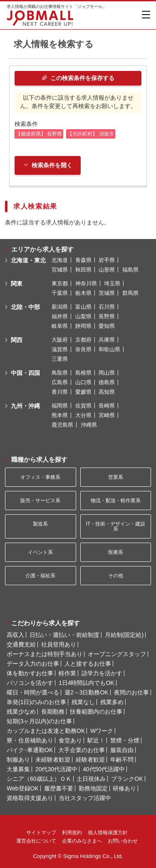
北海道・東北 (28, 260)
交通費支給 (21, 644)
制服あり (18, 760)
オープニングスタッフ (117, 654)
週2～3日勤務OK (87, 692)
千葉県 (60, 293)
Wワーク (102, 731)
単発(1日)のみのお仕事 (36, 702)
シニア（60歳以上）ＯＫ (39, 779)
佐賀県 (83, 406)
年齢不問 (122, 760)
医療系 (116, 552)
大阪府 (60, 340)
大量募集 (18, 769)
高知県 (107, 392)
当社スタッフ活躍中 (85, 798)
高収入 (15, 635)
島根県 (83, 373)
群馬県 (130, 293)
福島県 (130, 270)
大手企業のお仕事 (82, 750)
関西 (17, 340)
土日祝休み (91, 779)
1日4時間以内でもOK (87, 683)
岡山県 (107, 373)
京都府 (83, 340)
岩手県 (107, 260)
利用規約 (72, 833)
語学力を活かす (102, 673)
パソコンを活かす (30, 683)
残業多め (112, 702)
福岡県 (60, 406)
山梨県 (83, 316)
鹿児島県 (62, 425)
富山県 (83, 307)
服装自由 (122, 750)
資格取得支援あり (30, 798)
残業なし (83, 702)
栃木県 (83, 293)
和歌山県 (109, 349)
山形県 (107, 270)
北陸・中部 (25, 307)
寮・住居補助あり (30, 740)
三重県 (60, 359)
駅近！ (96, 740)
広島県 (60, 382)
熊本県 (60, 415)
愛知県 (107, 326)
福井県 (60, 316)
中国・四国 (25, 373)
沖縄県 (89, 425)
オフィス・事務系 (40, 477)
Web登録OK (23, 788)
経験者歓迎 (90, 760)
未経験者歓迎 (53, 760)
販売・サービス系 (40, 501)
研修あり (124, 788)
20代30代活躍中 (56, 769)
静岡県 (83, 326)
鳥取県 (60, 373)
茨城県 (107, 293)
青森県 (83, 260)
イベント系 (40, 552)
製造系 (40, 524)
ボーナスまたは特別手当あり (45, 654)
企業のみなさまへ (82, 841)
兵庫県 (107, 340)
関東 (17, 284)
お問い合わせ (123, 841)
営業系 (116, 477)
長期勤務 (53, 712)
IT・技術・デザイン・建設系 (115, 526)
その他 (116, 576)
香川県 (60, 392)
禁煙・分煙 (125, 740)
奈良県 (83, 349)
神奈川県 (86, 283)
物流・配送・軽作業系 (116, 501)
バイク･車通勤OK (30, 750)
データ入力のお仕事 (33, 664)
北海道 (60, 260)
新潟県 (60, 307)
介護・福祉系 (40, 576)
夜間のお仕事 (131, 692)
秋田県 (83, 270)
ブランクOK (127, 779)
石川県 (107, 307)
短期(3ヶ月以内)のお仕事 (39, 721)
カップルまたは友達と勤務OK (46, 731)
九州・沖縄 (25, 406)
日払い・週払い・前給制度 (64, 635)
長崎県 (107, 406)
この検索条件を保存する (78, 78)
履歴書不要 (59, 788)
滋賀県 (60, 349)
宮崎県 (107, 415)
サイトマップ (41, 833)
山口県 (83, 382)
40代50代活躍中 (104, 769)
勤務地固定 (93, 788)
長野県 (107, 316)
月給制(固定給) (124, 635)
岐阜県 (60, 326)
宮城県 (60, 270)
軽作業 (67, 673)
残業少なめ (21, 712)
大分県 (83, 415)
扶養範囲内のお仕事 (96, 712)
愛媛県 (83, 392)
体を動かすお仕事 (30, 673)
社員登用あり (59, 644)
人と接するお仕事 (88, 664)
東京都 (60, 283)
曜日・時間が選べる (33, 692)
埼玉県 (112, 283)
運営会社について (36, 841)
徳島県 (107, 382)
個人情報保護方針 (108, 833)
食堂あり (70, 740)
